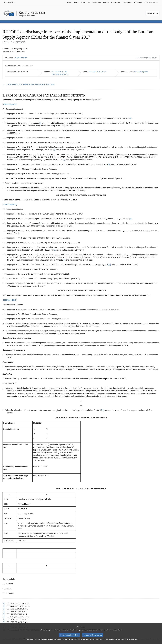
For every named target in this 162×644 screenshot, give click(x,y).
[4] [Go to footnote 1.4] (64, 160)
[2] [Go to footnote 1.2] (40, 123)
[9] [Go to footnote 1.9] (64, 260)
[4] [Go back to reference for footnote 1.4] (4, 611)
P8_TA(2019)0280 (141, 72)
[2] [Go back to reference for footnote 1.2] (4, 606)
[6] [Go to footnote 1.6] (130, 219)
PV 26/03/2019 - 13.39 (98, 72)
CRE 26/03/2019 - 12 (60, 74)
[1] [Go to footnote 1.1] (130, 118)
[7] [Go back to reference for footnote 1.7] (4, 619)
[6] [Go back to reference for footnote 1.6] (4, 617)
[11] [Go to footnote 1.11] (103, 410)
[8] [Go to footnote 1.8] (54, 250)
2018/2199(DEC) (21, 58)
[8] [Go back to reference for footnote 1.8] (4, 622)
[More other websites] (151, 3)
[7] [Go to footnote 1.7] (40, 223)
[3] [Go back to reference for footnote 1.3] (4, 609)
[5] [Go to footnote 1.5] (109, 164)
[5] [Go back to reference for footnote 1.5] (4, 614)
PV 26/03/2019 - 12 (59, 72)
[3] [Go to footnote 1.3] (54, 150)
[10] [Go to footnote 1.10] (109, 265)
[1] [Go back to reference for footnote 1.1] (4, 604)
